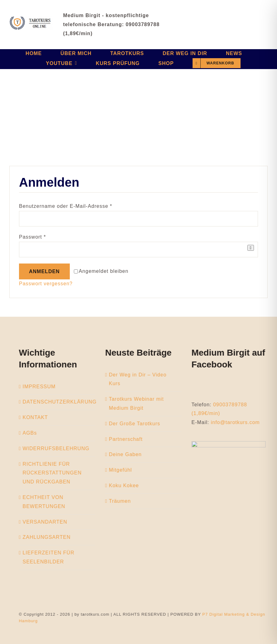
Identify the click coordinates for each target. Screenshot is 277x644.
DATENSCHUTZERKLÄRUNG (62, 402)
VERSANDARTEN (48, 522)
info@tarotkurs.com (238, 422)
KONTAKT (38, 417)
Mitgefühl (123, 470)
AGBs (33, 433)
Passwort (32, 237)
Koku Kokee (127, 485)
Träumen (123, 501)
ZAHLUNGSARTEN (50, 537)
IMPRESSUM (42, 387)
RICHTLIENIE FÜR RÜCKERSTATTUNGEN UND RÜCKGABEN (55, 473)
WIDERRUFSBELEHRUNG (59, 448)
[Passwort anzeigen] (251, 248)
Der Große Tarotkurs (138, 424)
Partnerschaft (129, 439)
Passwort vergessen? (46, 284)
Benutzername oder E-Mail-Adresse (66, 206)
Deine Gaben (128, 454)
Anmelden (44, 271)
